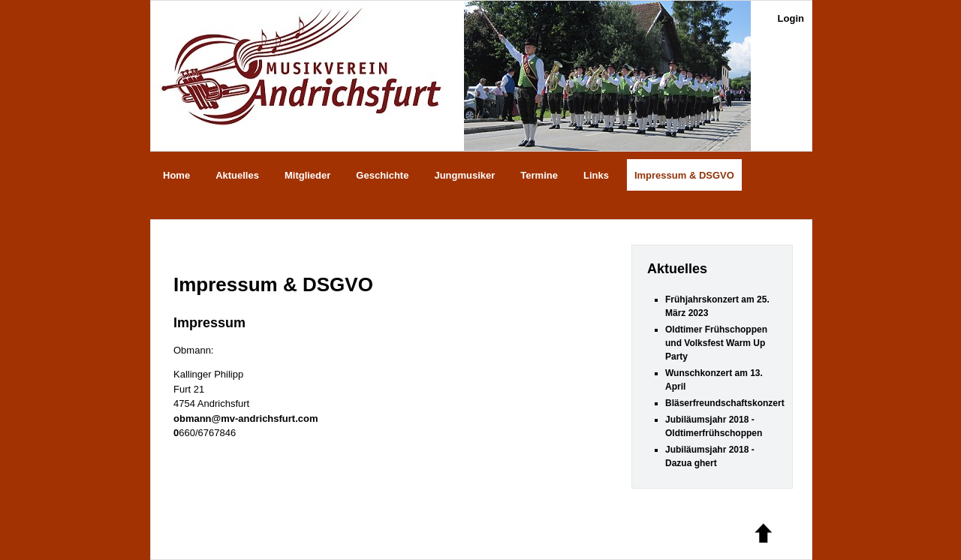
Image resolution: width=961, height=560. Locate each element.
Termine (539, 175)
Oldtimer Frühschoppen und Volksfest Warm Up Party (716, 343)
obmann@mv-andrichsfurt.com (246, 418)
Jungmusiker (464, 175)
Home (176, 175)
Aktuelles (237, 175)
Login (791, 18)
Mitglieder (307, 175)
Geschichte (382, 175)
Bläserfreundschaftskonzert (725, 403)
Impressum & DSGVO (684, 175)
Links (596, 175)
